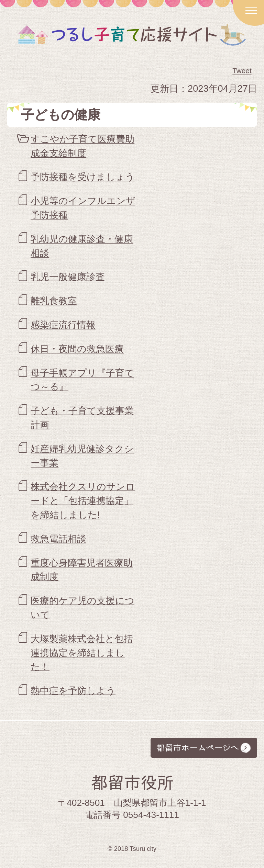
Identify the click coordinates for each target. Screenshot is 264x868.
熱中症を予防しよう (73, 691)
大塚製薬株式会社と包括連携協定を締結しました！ (82, 653)
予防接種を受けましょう (83, 177)
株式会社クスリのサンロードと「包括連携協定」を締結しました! (83, 501)
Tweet (242, 71)
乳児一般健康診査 (68, 277)
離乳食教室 (54, 301)
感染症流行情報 (63, 325)
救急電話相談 (58, 539)
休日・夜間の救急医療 (77, 349)
